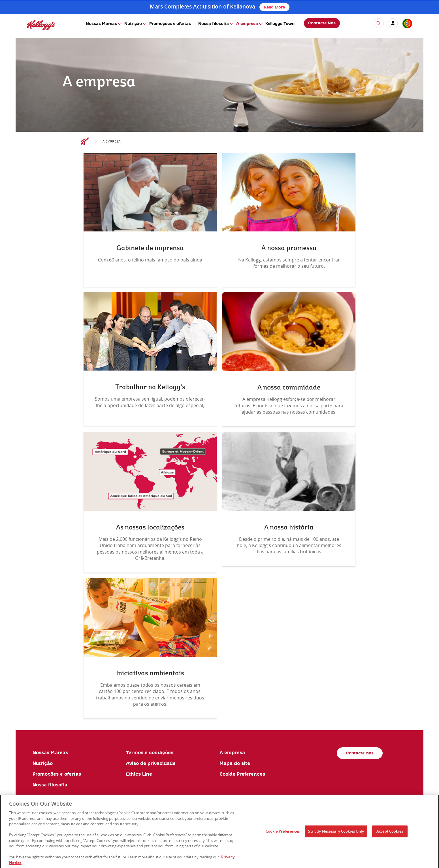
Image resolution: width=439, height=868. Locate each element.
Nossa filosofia (214, 24)
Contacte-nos (360, 753)
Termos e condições (150, 753)
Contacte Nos (322, 23)
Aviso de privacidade (151, 763)
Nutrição (133, 24)
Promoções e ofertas (170, 24)
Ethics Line (139, 774)
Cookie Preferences (242, 774)
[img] (41, 25)
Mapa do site (235, 763)
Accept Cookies (390, 833)
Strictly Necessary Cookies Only (336, 833)
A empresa (247, 24)
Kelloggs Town (280, 24)
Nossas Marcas (101, 24)
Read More (274, 7)
